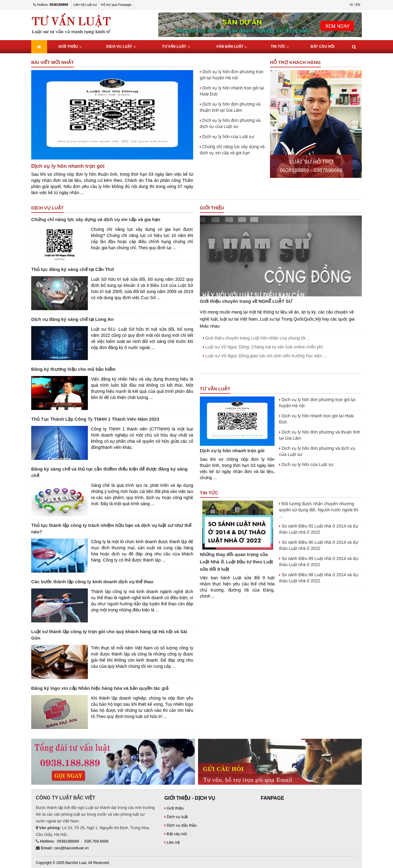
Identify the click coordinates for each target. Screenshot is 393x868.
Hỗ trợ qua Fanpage (116, 5)
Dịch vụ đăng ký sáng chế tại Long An (72, 319)
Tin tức (280, 47)
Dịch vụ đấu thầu (181, 825)
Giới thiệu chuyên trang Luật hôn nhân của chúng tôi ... (257, 338)
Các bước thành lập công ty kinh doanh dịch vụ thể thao (92, 582)
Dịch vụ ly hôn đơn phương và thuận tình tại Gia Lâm (230, 107)
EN (358, 5)
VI (351, 5)
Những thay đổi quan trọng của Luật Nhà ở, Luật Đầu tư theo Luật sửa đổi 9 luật (236, 562)
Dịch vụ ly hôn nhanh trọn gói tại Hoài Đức (232, 91)
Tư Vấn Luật (176, 47)
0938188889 (68, 841)
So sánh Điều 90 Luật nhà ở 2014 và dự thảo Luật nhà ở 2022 (319, 545)
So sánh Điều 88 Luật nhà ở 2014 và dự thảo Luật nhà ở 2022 (319, 578)
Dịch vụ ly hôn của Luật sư (227, 137)
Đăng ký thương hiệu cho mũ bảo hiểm (73, 369)
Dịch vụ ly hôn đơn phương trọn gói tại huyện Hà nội (232, 75)
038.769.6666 (97, 841)
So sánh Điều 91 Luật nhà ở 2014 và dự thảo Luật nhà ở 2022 (319, 529)
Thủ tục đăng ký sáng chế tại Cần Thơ (72, 269)
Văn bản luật (232, 47)
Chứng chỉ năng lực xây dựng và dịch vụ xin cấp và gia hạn (232, 150)
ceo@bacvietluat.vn (71, 848)
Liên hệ (172, 842)
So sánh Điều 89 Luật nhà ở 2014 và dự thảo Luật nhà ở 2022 (319, 562)
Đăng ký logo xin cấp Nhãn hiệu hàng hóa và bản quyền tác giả (100, 688)
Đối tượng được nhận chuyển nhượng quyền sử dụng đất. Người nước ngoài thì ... (319, 510)
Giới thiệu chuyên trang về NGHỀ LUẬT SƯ (246, 301)
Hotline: (51, 5)
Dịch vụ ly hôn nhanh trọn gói (68, 166)
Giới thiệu (70, 47)
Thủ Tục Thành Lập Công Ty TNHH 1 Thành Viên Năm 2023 (95, 419)
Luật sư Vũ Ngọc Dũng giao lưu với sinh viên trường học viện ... (265, 356)
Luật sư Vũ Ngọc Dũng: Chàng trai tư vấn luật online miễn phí (263, 347)
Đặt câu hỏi (323, 47)
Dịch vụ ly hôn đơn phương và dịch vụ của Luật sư (230, 123)
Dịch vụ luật (121, 47)
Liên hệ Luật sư (85, 5)
